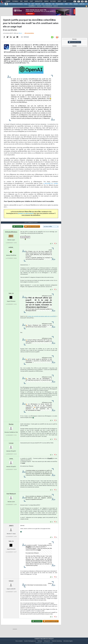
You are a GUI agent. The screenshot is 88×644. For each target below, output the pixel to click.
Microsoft (38, 4)
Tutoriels (15, 1)
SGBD (66, 4)
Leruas (11, 446)
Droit (59, 1)
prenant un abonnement (26, 215)
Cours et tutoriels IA (47, 6)
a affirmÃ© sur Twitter (50, 185)
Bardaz (11, 428)
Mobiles (76, 4)
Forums (8, 1)
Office (71, 4)
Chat (31, 1)
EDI (53, 4)
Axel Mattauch (11, 497)
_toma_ (11, 462)
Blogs (26, 1)
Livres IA (56, 6)
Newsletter (39, 1)
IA (29, 4)
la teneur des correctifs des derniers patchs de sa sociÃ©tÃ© (42, 320)
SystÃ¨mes (82, 4)
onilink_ (11, 251)
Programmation (60, 4)
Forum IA (39, 6)
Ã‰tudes (53, 1)
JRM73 (11, 529)
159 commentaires (29, 34)
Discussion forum (74, 42)
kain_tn (11, 297)
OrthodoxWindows (11, 235)
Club (64, 1)
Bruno (20, 34)
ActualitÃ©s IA (32, 6)
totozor (11, 584)
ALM (33, 4)
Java (43, 4)
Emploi (46, 1)
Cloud (26, 4)
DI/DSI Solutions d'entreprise (16, 4)
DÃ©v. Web (48, 4)
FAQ (21, 1)
